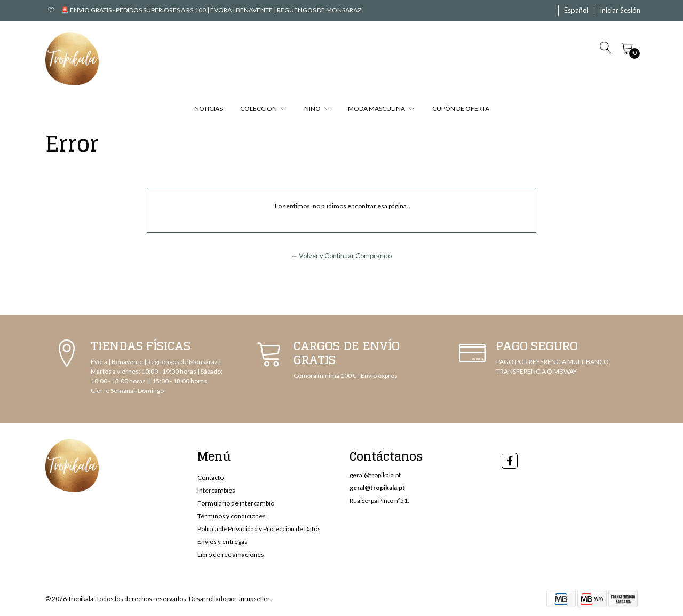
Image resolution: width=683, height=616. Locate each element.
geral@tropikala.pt (375, 475)
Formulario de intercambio (236, 503)
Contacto (211, 477)
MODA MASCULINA (381, 109)
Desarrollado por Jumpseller (229, 599)
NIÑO (317, 109)
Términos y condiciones (232, 516)
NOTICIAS (208, 109)
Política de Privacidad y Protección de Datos (259, 529)
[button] (576, 11)
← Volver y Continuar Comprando (342, 256)
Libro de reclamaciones (231, 554)
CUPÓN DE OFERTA (461, 109)
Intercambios (216, 490)
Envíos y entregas (223, 542)
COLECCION (263, 109)
